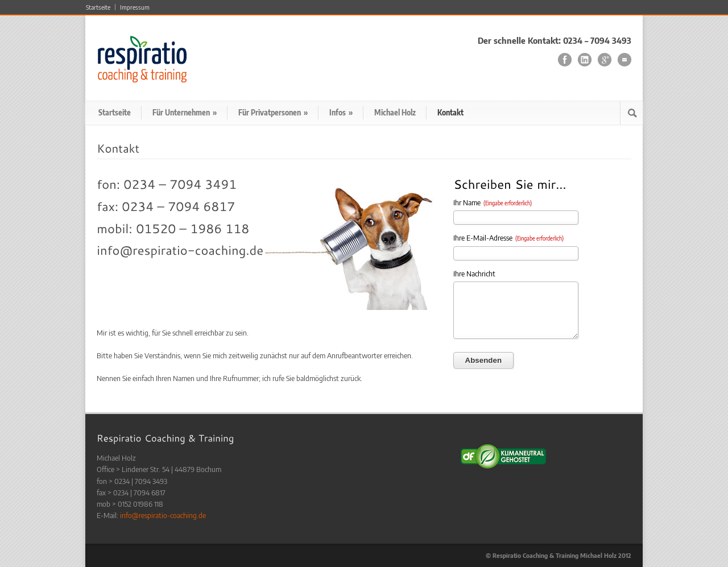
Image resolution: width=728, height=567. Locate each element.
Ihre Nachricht (474, 274)
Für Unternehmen (185, 113)
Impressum (135, 7)
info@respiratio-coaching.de (163, 515)
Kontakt (450, 113)
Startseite (98, 7)
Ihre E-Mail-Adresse (508, 238)
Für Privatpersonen (273, 113)
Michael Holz (395, 113)
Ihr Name (493, 202)
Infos (341, 113)
